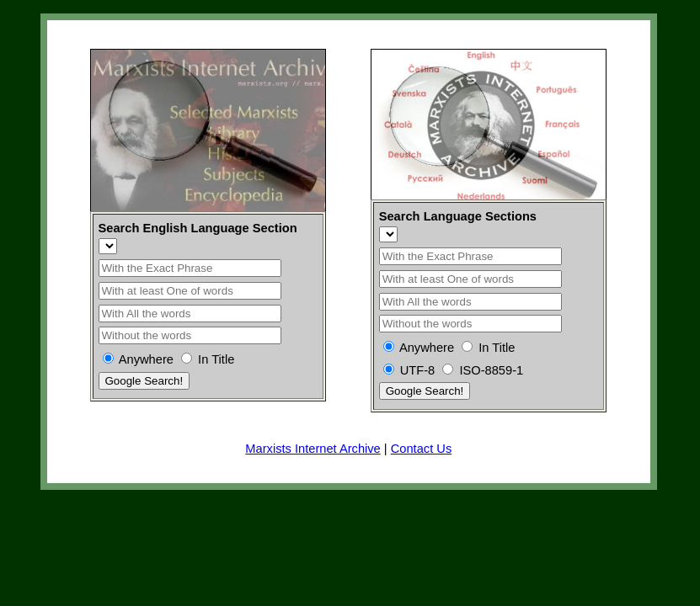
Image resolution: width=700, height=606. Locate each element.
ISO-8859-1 (491, 370)
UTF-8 (418, 370)
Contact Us (422, 449)
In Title (216, 359)
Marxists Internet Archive (313, 449)
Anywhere (146, 359)
